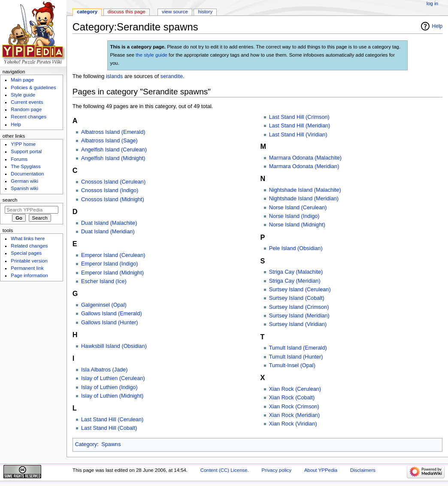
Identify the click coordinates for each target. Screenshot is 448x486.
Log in (432, 3)
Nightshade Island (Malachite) (305, 190)
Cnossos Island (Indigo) (110, 190)
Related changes (29, 246)
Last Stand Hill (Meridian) (300, 126)
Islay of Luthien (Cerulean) (113, 378)
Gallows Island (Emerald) (112, 314)
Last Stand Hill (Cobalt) (109, 428)
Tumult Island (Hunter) (296, 357)
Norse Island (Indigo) (294, 216)
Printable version (29, 261)
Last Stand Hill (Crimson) (299, 117)
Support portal (26, 151)
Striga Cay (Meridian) (295, 281)
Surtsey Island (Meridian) (299, 316)
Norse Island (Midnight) (297, 225)
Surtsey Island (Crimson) (299, 307)
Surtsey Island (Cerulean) (300, 290)
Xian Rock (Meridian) (294, 415)
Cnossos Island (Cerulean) (113, 182)
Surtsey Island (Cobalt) (297, 298)
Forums (19, 159)
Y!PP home (23, 144)
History (206, 12)
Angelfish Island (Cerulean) (114, 150)
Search (10, 200)
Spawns (111, 444)
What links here (28, 238)
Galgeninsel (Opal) (104, 305)
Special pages (26, 253)
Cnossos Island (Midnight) (113, 199)
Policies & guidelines (33, 88)
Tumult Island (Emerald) (298, 348)
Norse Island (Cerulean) (298, 208)
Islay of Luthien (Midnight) (112, 396)
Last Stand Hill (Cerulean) (112, 420)
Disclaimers (363, 470)
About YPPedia (321, 470)
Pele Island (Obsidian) (296, 248)
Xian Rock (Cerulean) (295, 389)
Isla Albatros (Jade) (104, 370)
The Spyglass (26, 166)
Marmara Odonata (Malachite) (305, 158)
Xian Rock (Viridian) (293, 424)
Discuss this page (127, 12)
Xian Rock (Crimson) (294, 407)
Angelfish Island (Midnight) (113, 158)
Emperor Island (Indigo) (110, 264)
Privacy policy (276, 470)
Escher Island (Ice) (104, 281)
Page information (29, 275)
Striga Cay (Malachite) (296, 272)
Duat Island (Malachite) (109, 223)
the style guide (151, 55)
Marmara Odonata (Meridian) (304, 166)
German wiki (24, 181)
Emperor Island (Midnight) (112, 273)
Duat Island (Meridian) (108, 232)
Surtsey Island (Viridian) (298, 324)
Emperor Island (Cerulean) (113, 255)
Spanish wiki (24, 188)
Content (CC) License (224, 470)
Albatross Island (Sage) (109, 141)
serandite (172, 76)
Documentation (27, 174)
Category (86, 444)
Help (437, 26)
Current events (27, 102)
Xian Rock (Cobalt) (292, 398)
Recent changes (29, 117)
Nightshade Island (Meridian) (304, 199)
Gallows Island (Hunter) (110, 323)
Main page (22, 80)
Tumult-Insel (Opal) (292, 365)
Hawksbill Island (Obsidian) (114, 346)
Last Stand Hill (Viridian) (298, 135)
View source (175, 12)
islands (115, 76)
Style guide (23, 95)
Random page (26, 109)
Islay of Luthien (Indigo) (109, 387)
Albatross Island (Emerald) (113, 132)
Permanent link (27, 268)
